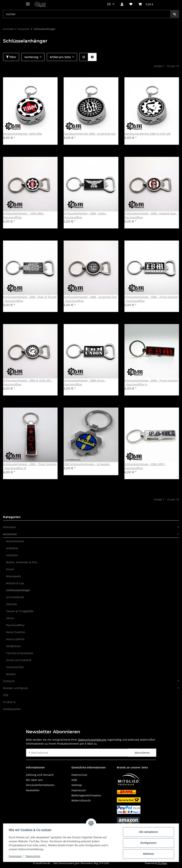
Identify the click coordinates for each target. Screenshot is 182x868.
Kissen (10, 569)
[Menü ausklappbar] (28, 2)
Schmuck (9, 681)
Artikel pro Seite (60, 57)
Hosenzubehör (15, 639)
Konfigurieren (148, 843)
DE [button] (109, 4)
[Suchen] (175, 14)
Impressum (16, 856)
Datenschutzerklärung (92, 740)
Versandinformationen (40, 785)
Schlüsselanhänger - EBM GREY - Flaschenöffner (145, 466)
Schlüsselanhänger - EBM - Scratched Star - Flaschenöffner (90, 299)
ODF (6, 695)
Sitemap (77, 785)
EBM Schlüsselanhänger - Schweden (87, 464)
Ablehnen (148, 854)
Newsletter (33, 790)
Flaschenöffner (15, 625)
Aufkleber (12, 548)
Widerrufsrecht (81, 801)
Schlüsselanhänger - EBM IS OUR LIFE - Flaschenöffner (28, 382)
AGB (74, 780)
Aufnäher (12, 555)
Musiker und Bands (15, 688)
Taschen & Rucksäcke (20, 653)
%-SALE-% (9, 702)
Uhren (10, 618)
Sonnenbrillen (15, 667)
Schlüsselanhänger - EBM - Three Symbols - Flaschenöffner (151, 299)
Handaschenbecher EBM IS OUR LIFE (148, 134)
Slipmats (12, 604)
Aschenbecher (15, 541)
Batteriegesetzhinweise (86, 795)
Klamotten (10, 527)
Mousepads (13, 576)
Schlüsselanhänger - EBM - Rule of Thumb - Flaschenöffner (30, 299)
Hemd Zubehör (16, 632)
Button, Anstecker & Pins (22, 562)
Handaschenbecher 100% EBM (22, 134)
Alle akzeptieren (148, 832)
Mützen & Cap (15, 583)
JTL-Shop (162, 863)
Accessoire (10, 534)
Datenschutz (34, 856)
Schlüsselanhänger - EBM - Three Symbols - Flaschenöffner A (151, 382)
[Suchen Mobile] (87, 14)
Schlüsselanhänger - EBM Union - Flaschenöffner (85, 382)
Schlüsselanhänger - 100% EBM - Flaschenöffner (24, 215)
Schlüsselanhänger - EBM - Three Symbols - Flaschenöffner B (30, 466)
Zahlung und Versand (40, 775)
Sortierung (31, 57)
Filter (11, 57)
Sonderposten (12, 709)
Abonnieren (142, 753)
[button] (122, 4)
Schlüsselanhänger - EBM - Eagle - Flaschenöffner (85, 215)
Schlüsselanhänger (18, 590)
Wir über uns (34, 780)
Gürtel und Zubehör (19, 660)
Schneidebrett (15, 597)
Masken (11, 674)
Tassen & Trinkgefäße (20, 611)
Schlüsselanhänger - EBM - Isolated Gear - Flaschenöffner (151, 215)
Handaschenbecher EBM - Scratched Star (90, 134)
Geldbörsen (13, 646)
